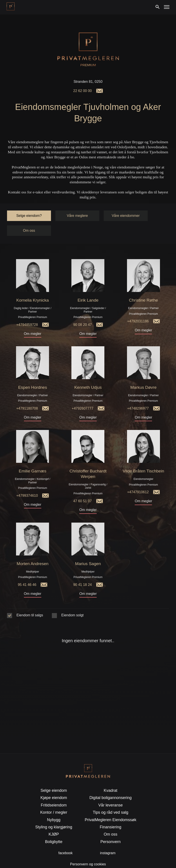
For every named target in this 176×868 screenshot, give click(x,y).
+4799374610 (27, 484)
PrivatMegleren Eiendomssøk (110, 808)
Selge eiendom (54, 779)
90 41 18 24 (83, 573)
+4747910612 (138, 481)
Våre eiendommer (126, 204)
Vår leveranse (110, 794)
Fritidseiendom (54, 794)
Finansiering (111, 816)
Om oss (29, 219)
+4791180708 (27, 397)
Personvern (111, 830)
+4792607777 (82, 397)
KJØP (54, 823)
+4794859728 (27, 313)
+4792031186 (138, 310)
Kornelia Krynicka (33, 289)
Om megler (33, 322)
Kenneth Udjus (88, 376)
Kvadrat (111, 779)
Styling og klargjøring (54, 816)
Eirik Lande (88, 289)
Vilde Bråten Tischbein (143, 460)
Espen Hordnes (33, 376)
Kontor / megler (54, 801)
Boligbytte (54, 830)
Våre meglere (77, 204)
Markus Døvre (143, 376)
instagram (108, 842)
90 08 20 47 (83, 313)
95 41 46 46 (27, 573)
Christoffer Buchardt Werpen (88, 462)
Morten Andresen (33, 552)
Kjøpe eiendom (54, 786)
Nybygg (54, 808)
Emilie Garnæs (33, 460)
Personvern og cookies (88, 853)
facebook (66, 842)
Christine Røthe (143, 289)
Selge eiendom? (29, 204)
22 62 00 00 (83, 91)
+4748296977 (138, 397)
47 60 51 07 (83, 490)
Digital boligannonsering (111, 786)
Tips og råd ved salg (110, 801)
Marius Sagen (88, 552)
